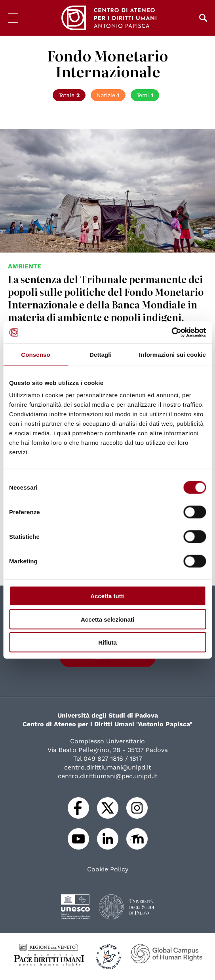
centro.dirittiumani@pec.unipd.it (108, 776)
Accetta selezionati (107, 619)
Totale (69, 95)
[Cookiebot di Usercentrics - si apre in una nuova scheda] (171, 333)
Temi (145, 95)
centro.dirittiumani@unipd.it (108, 767)
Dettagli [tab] (101, 354)
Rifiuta (107, 642)
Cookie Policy (108, 869)
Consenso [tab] (35, 354)
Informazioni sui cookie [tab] (172, 354)
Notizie (108, 95)
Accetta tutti (107, 596)
